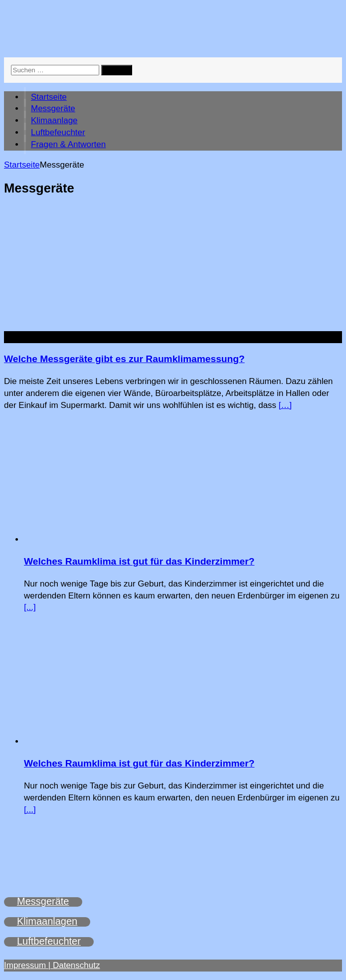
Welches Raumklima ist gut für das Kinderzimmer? (139, 561)
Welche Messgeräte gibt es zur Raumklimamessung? (124, 359)
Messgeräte (53, 108)
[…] (285, 405)
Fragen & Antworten (68, 144)
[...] (30, 607)
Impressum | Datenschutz (52, 965)
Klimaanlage (54, 120)
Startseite (49, 97)
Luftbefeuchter (58, 132)
